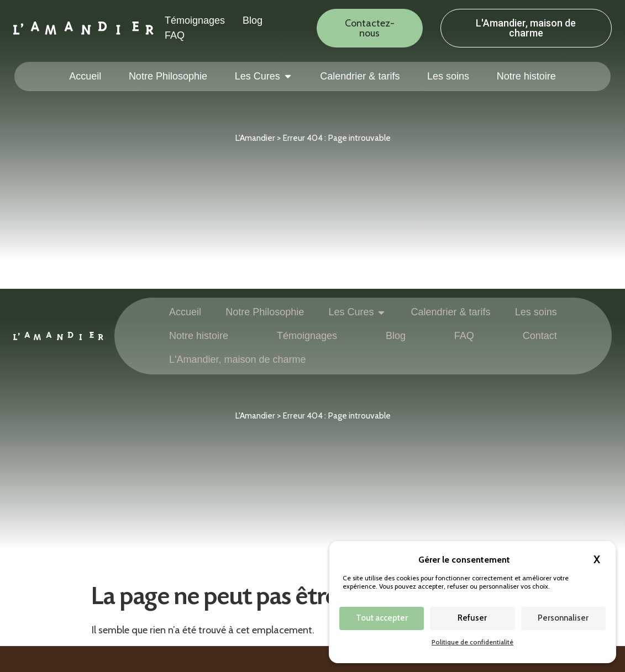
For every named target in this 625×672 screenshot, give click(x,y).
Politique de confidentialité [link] (472, 642)
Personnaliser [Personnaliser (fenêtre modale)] (563, 618)
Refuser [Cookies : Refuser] (472, 618)
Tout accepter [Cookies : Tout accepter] (382, 618)
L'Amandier (255, 138)
